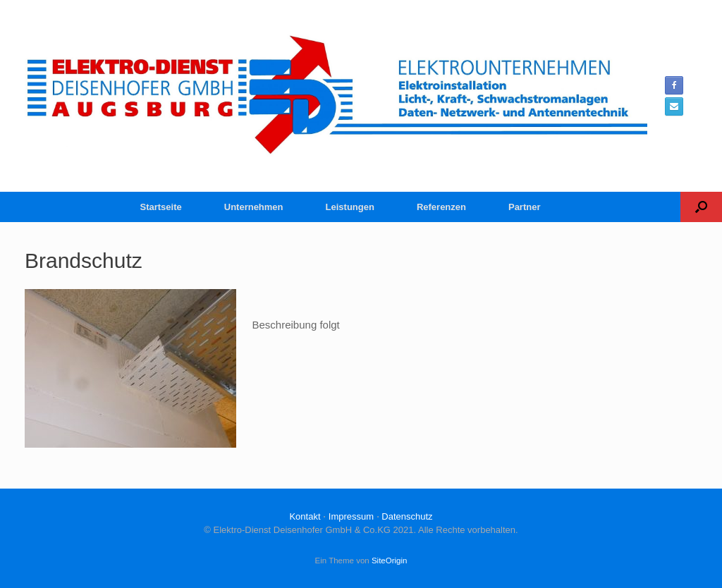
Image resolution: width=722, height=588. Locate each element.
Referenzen (441, 207)
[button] (701, 207)
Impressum (351, 516)
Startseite (161, 207)
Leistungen (350, 207)
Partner (525, 207)
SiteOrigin (390, 561)
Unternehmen (254, 207)
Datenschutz (407, 516)
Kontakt (305, 516)
